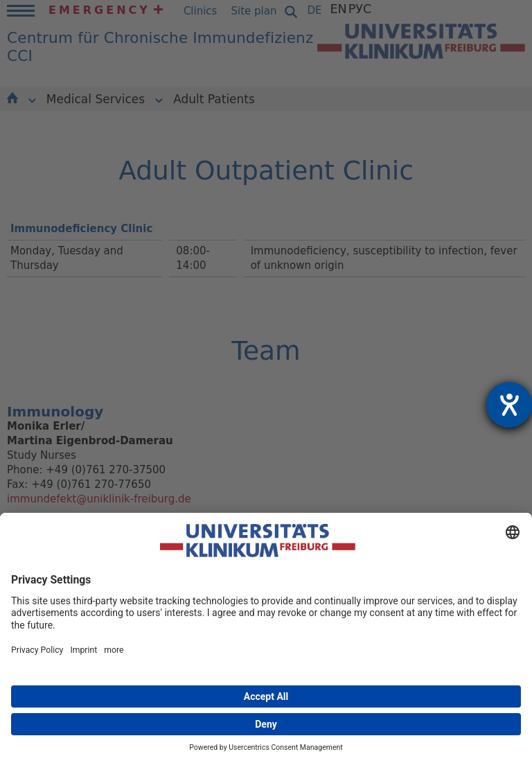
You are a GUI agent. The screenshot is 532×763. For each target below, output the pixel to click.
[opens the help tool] (509, 405)
